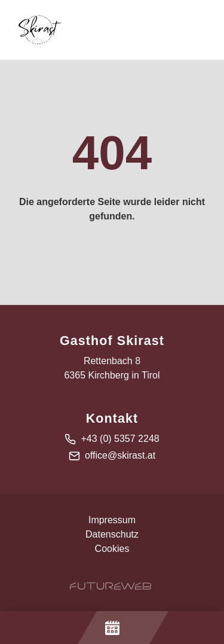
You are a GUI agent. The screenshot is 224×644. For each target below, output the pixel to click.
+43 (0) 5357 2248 (120, 439)
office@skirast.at (120, 455)
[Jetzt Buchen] (112, 628)
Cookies (112, 549)
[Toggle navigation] (202, 30)
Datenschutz (112, 534)
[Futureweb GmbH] (111, 586)
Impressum (112, 520)
